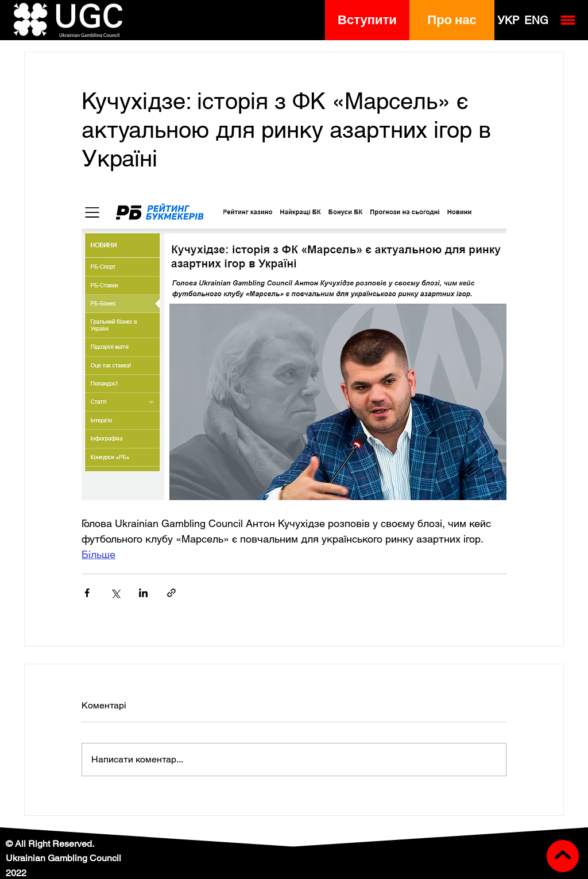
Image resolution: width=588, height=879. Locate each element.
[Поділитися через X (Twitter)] (115, 593)
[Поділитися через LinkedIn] (143, 593)
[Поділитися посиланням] (171, 593)
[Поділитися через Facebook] (87, 593)
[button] (367, 20)
